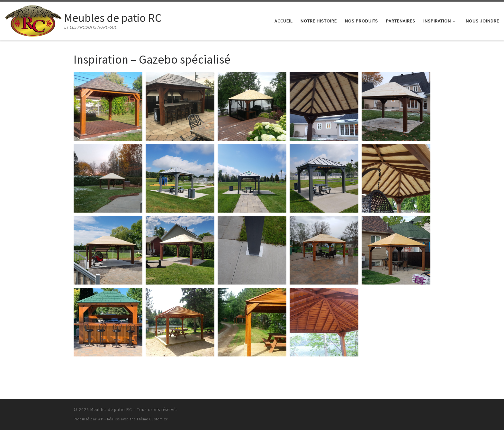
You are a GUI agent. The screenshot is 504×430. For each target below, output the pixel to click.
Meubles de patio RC (111, 410)
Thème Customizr (152, 419)
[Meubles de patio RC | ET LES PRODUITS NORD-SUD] (33, 20)
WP (100, 419)
